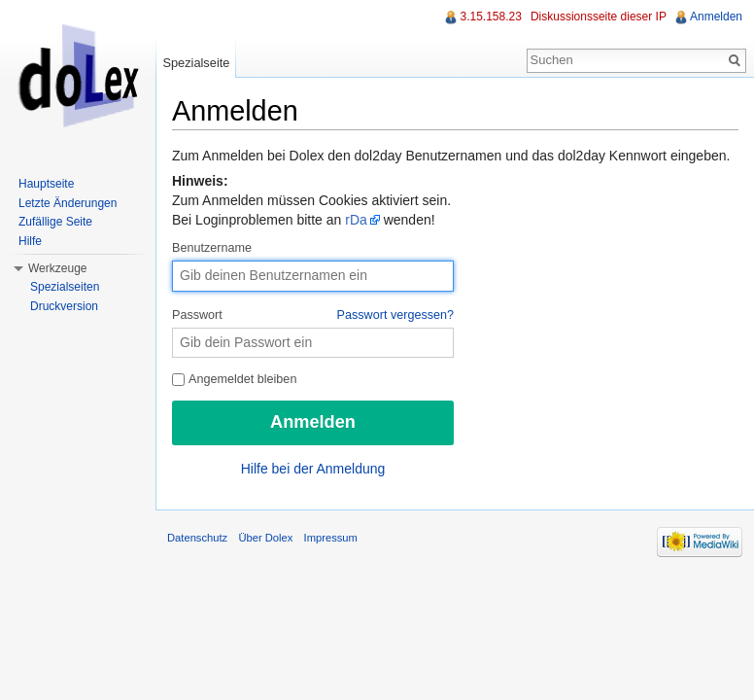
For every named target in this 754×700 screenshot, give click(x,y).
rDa (356, 220)
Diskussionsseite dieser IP (599, 17)
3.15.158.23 (490, 17)
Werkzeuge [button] (57, 268)
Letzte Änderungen (68, 203)
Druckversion (64, 306)
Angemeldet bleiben (234, 379)
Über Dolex (265, 538)
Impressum (331, 538)
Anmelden (716, 17)
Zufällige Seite (55, 222)
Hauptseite (46, 184)
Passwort (313, 316)
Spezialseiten (65, 287)
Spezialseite (196, 63)
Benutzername (212, 248)
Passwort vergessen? (395, 315)
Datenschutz (197, 538)
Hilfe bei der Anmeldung (313, 469)
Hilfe (30, 241)
